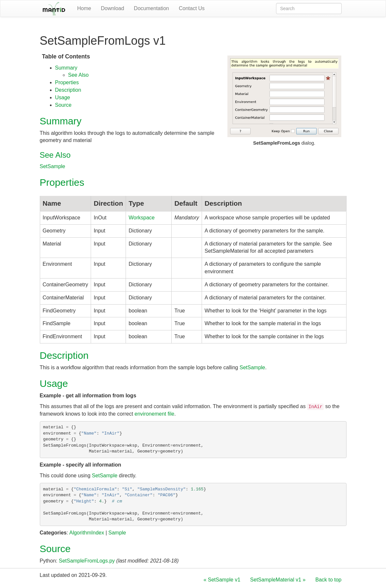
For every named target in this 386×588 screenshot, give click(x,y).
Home (84, 8)
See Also (78, 75)
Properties (67, 82)
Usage (63, 97)
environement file (154, 414)
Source (63, 105)
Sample (117, 533)
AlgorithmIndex (87, 533)
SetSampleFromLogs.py (87, 561)
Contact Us (192, 8)
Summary (66, 68)
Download (112, 8)
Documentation (151, 8)
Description (68, 90)
